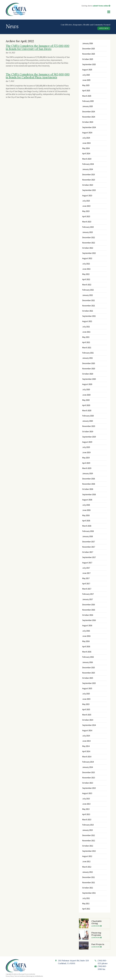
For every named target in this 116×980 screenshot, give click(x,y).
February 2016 (88, 657)
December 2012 (89, 835)
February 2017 (88, 594)
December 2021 (89, 300)
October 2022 (88, 248)
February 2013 (88, 825)
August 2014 (87, 730)
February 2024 (88, 164)
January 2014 (88, 767)
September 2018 (89, 494)
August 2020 (87, 384)
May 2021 (86, 337)
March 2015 (87, 715)
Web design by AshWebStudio (35, 976)
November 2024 (89, 117)
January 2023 (88, 232)
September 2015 (89, 683)
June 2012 (86, 861)
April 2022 (86, 279)
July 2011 (86, 898)
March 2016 (87, 652)
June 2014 (86, 741)
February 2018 (88, 531)
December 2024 (89, 112)
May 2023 (86, 211)
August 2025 (87, 70)
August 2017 (87, 563)
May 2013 (86, 809)
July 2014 (86, 736)
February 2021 (88, 353)
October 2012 (88, 846)
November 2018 (89, 484)
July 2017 (86, 568)
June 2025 (86, 80)
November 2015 (89, 673)
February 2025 (88, 101)
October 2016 (88, 615)
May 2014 (86, 746)
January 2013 (88, 830)
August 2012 (87, 856)
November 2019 (89, 426)
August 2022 (87, 258)
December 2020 (89, 363)
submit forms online (101, 6)
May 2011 (86, 904)
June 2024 (86, 143)
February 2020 (88, 416)
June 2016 (86, 636)
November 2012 (89, 841)
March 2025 (87, 96)
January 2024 (88, 169)
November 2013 (89, 778)
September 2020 (89, 379)
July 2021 (86, 327)
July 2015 (86, 694)
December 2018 (89, 479)
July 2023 (86, 201)
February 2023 (88, 227)
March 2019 (87, 468)
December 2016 (89, 605)
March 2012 (87, 867)
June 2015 (86, 699)
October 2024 (88, 122)
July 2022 (86, 264)
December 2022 (89, 237)
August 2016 (87, 625)
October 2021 (88, 311)
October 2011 (88, 888)
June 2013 (86, 804)
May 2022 (86, 274)
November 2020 (89, 369)
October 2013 (88, 783)
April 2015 (86, 709)
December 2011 (89, 877)
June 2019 (86, 452)
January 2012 (88, 872)
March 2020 (87, 411)
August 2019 (87, 442)
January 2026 (88, 43)
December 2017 (89, 542)
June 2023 (86, 206)
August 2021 (87, 321)
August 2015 (87, 688)
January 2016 (88, 662)
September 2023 (89, 190)
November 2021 (89, 306)
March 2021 (87, 348)
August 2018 (87, 500)
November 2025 (89, 54)
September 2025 (89, 64)
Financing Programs (100, 935)
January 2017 (88, 599)
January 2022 (88, 295)
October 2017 (88, 552)
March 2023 (87, 222)
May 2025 (86, 85)
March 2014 (87, 757)
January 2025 (88, 106)
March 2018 (87, 526)
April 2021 (86, 342)
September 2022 (89, 253)
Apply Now (104, 28)
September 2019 (89, 437)
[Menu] (109, 12)
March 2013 (87, 820)
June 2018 (86, 510)
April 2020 (86, 405)
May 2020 (86, 400)
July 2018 (86, 505)
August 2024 (87, 133)
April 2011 (86, 909)
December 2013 (89, 772)
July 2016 (86, 631)
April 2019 (86, 463)
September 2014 (89, 725)
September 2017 (89, 557)
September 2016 (89, 620)
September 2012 (89, 851)
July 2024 (86, 138)
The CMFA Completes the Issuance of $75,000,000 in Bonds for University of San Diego (38, 47)
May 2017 (86, 578)
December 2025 (89, 49)
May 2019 (86, 458)
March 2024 (87, 159)
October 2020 (88, 374)
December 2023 (89, 175)
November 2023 (89, 180)
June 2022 (86, 269)
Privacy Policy (10, 976)
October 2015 (88, 678)
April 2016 (86, 647)
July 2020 (86, 390)
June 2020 (86, 395)
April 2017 (86, 584)
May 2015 (86, 704)
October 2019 (88, 432)
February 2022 (88, 290)
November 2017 (89, 547)
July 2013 (86, 799)
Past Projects (100, 945)
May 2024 (86, 148)
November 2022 (89, 243)
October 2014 (88, 720)
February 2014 (88, 762)
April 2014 (86, 751)
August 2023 (87, 196)
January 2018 (88, 536)
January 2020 (88, 421)
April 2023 (86, 216)
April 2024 (86, 154)
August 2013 (87, 793)
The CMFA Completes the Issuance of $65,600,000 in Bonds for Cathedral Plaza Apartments (38, 76)
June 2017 (86, 573)
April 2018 (86, 521)
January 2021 (88, 358)
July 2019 (86, 447)
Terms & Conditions (20, 976)
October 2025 (88, 59)
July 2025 (86, 75)
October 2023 (88, 185)
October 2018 (88, 489)
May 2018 (86, 515)
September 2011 (89, 893)
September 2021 (89, 316)
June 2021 (86, 332)
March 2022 (87, 285)
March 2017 (87, 589)
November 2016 (89, 610)
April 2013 (86, 814)
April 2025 (86, 91)
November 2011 (89, 883)
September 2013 (89, 788)
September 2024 (89, 127)
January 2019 (88, 473)
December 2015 (89, 668)
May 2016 (86, 641)
